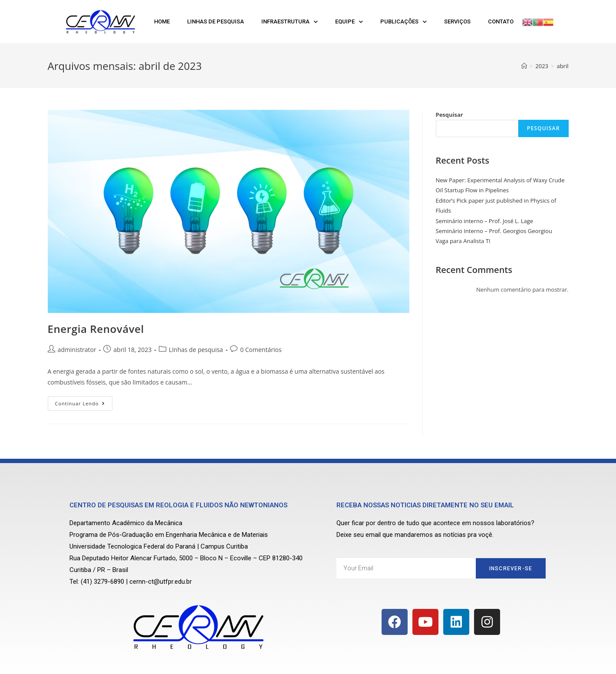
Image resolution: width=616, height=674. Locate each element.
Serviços (457, 21)
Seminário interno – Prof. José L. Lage (485, 221)
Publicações (404, 22)
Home (162, 21)
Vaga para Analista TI (463, 241)
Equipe (349, 22)
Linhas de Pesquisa (216, 21)
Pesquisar (450, 115)
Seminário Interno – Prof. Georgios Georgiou (494, 231)
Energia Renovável (96, 329)
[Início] (524, 66)
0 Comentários (261, 350)
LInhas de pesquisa (196, 350)
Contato (501, 21)
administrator (77, 350)
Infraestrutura (290, 22)
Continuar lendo (84, 401)
